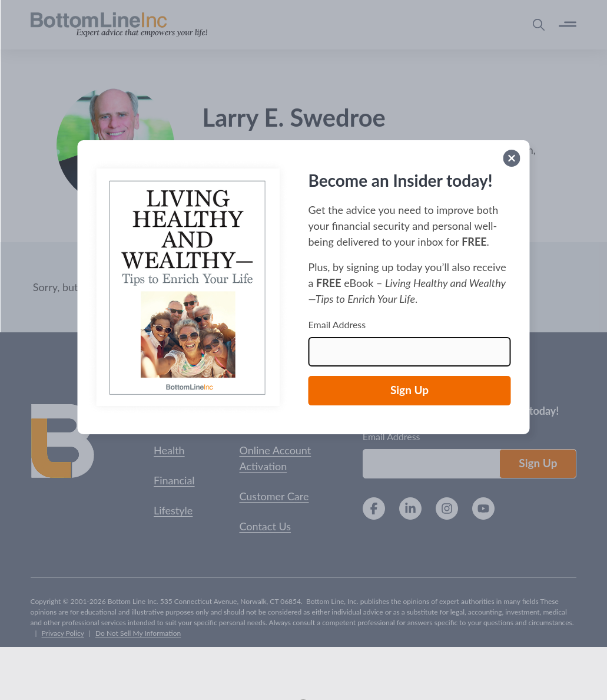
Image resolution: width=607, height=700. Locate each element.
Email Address (337, 324)
